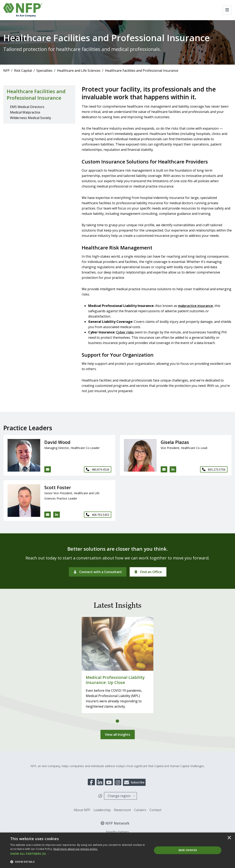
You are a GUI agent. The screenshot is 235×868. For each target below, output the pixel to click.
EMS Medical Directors (27, 107)
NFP (6, 71)
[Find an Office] (148, 572)
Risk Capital (23, 71)
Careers (140, 810)
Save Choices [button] (188, 850)
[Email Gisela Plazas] (164, 469)
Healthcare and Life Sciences (79, 71)
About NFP (82, 810)
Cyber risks (125, 332)
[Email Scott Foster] (48, 515)
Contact (155, 810)
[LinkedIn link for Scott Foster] (57, 515)
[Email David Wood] (48, 469)
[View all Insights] (118, 735)
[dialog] (117, 850)
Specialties (44, 71)
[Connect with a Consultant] (98, 572)
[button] (79, 854)
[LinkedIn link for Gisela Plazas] (173, 469)
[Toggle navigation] (227, 10)
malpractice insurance (195, 306)
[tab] (118, 721)
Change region (119, 796)
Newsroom (122, 810)
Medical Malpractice (25, 112)
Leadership (102, 810)
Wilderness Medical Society (31, 118)
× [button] (229, 838)
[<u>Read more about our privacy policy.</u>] (76, 849)
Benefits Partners (117, 832)
